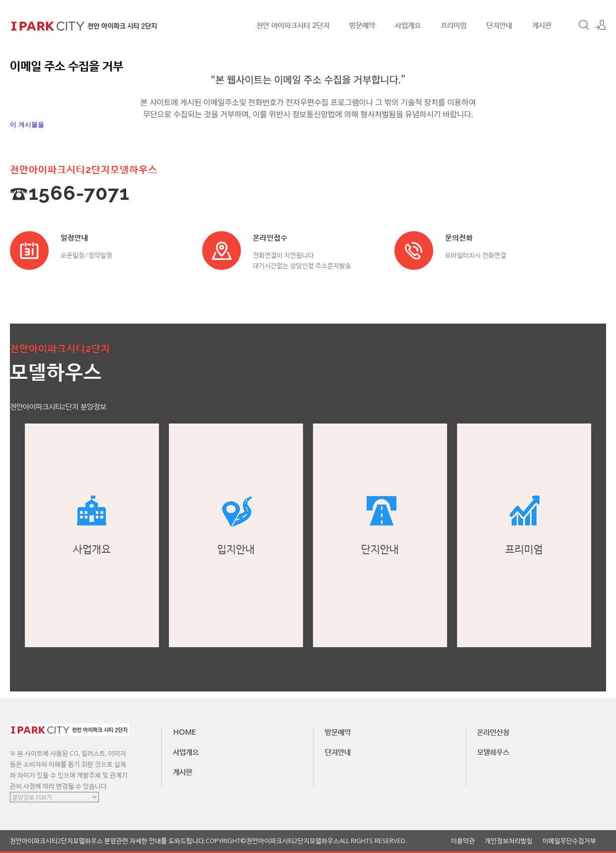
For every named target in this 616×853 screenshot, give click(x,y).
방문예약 (362, 25)
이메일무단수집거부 (569, 841)
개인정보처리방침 (509, 841)
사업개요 (408, 25)
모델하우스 (493, 752)
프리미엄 (454, 25)
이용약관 (463, 841)
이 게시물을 (27, 125)
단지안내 (499, 25)
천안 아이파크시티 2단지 (293, 25)
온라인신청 (493, 732)
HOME (184, 732)
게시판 (542, 25)
